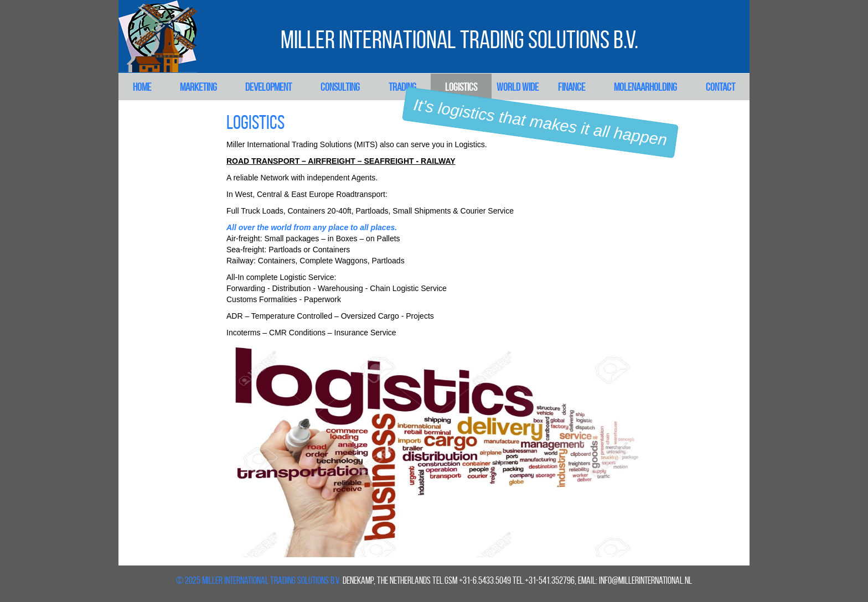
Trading (402, 87)
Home (142, 87)
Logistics (461, 87)
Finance (572, 87)
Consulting (340, 87)
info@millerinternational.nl (645, 580)
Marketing (198, 87)
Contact (720, 87)
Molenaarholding (645, 87)
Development (268, 87)
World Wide (518, 87)
